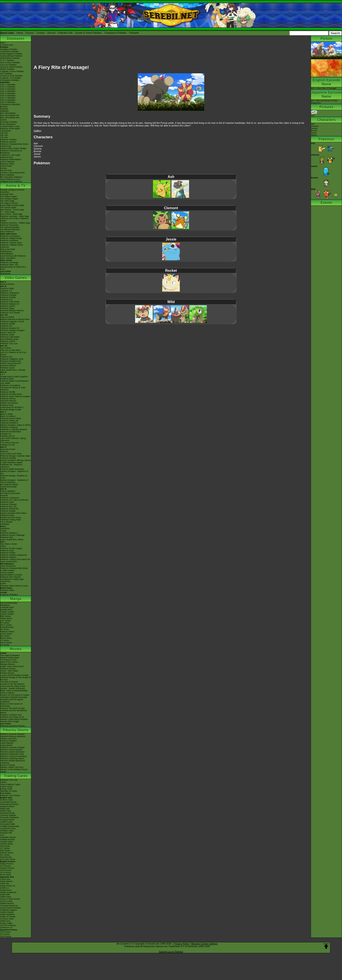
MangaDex (5, 605)
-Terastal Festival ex (9, 906)
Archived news (7, 45)
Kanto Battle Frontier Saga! (12, 205)
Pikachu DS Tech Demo (11, 518)
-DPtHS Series (7, 853)
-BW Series (5, 851)
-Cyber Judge (6, 923)
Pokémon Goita (7, 590)
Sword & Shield (7, 317)
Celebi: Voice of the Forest (12, 666)
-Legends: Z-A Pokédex (11, 78)
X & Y (3, 374)
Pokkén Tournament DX (11, 363)
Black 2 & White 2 (8, 416)
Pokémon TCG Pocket (10, 313)
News (3, 43)
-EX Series (5, 855)
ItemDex (4, 107)
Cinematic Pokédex (9, 122)
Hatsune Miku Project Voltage (13, 148)
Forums (30, 33)
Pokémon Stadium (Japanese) (14, 555)
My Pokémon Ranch (9, 484)
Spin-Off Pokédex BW (10, 118)
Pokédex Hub (65, 33)
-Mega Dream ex (8, 886)
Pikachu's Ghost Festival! (11, 750)
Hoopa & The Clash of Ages (12, 708)
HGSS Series (6, 634)
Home (20, 33)
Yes (314, 115)
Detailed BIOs (6, 610)
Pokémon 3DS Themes (10, 577)
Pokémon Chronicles (9, 225)
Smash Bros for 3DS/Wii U (12, 407)
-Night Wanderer (7, 914)
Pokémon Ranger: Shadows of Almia (14, 477)
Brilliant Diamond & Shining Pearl (15, 319)
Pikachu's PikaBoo (8, 741)
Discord (51, 33)
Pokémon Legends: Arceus (12, 322)
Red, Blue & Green (9, 544)
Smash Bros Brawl (8, 487)
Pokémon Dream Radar (11, 418)
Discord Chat (6, 170)
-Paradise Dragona (9, 910)
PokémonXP (6, 146)
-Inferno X (5, 888)
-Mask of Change (8, 917)
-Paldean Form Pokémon (11, 181)
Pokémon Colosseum (10, 498)
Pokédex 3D (6, 434)
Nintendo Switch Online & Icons (14, 586)
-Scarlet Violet (6, 842)
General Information (9, 603)
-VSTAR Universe (8, 925)
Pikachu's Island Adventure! (12, 752)
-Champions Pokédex (10, 80)
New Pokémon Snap (9, 339)
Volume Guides (7, 614)
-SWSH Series (7, 844)
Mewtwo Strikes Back (10, 658)
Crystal (3, 531)
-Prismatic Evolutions (9, 817)
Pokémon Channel (8, 504)
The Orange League (9, 199)
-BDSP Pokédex (7, 69)
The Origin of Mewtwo (10, 655)
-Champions (6, 131)
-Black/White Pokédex (10, 58)
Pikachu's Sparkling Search (12, 758)
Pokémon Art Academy (10, 385)
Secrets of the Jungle (10, 721)
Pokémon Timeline (8, 140)
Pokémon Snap (7, 551)
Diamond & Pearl (8, 449)
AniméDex (5, 192)
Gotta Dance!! (6, 745)
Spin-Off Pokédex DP (10, 115)
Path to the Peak (8, 249)
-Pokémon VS (6, 928)
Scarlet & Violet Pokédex (88, 33)
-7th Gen (4, 137)
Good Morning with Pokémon (13, 256)
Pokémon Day (6, 157)
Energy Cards (6, 789)
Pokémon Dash (7, 502)
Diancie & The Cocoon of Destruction (11, 705)
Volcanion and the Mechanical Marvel (13, 712)
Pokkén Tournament (9, 403)
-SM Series (5, 846)
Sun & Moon (6, 348)
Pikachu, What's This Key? (12, 767)
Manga (16, 599)
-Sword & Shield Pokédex (11, 67)
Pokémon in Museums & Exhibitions (11, 152)
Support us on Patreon (171, 952)
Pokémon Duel (7, 405)
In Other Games (7, 570)
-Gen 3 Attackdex (8, 89)
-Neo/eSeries (6, 857)
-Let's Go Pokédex (8, 65)
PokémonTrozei (7, 515)
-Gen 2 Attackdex (8, 87)
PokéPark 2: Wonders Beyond (13, 429)
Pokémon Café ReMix (10, 302)
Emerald (4, 496)
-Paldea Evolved (7, 839)
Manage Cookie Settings (204, 944)
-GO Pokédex (6, 74)
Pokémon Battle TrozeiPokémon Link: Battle (14, 382)
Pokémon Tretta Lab (9, 421)
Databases (16, 38)
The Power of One (8, 660)
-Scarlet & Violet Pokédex (11, 76)
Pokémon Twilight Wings (11, 238)
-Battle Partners (7, 903)
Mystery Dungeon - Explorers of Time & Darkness (14, 481)
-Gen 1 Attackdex (8, 85)
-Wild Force (5, 921)
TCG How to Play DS (10, 443)
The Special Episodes (10, 227)
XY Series (5, 640)
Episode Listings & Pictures (12, 190)
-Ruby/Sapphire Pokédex (11, 54)
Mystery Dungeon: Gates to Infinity (15, 425)
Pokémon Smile (7, 335)
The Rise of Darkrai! (9, 682)
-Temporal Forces (8, 828)
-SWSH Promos (7, 868)
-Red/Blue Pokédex (9, 49)
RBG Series (6, 616)
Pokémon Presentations (11, 159)
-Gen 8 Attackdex (8, 100)
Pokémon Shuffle (8, 392)
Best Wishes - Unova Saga (12, 210)
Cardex (3, 120)
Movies (16, 649)
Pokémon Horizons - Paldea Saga (15, 223)
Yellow (3, 546)
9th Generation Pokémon (11, 177)
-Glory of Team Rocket (10, 899)
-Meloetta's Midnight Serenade (14, 697)
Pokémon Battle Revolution (12, 469)
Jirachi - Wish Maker (9, 671)
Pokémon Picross (8, 399)
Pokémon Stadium (8, 557)
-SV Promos (6, 866)
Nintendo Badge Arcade (11, 410)
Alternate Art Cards (9, 791)
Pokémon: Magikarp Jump (12, 359)
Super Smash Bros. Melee (12, 540)
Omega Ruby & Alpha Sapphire (14, 377)
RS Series (5, 623)
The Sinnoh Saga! (8, 207)
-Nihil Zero (5, 884)
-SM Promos (6, 870)
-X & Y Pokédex (7, 60)
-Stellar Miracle (7, 912)
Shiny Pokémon (7, 232)
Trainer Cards (6, 787)
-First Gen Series (8, 859)
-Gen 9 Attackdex (8, 102)
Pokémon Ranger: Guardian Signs (15, 456)
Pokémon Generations (10, 236)
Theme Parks (6, 166)
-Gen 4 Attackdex (8, 91)
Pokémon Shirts (7, 164)
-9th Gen (4, 133)
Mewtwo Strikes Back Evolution (14, 719)
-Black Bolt (5, 809)
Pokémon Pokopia (8, 295)
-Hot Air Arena (6, 901)
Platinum (4, 451)
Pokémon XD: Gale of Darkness (14, 500)
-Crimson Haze (7, 919)
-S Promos (5, 934)
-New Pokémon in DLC (10, 179)
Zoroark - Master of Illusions (13, 688)
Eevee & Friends (8, 765)
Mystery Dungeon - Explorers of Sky (14, 472)
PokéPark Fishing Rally (10, 520)
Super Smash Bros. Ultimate (13, 370)
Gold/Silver (5, 529)
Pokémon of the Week (10, 129)
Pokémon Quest (7, 368)
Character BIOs (7, 607)
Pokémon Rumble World (11, 394)
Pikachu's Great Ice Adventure (14, 756)
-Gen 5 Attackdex (8, 93)
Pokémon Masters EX (10, 304)
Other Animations (8, 258)
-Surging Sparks (7, 820)
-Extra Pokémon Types (10, 784)
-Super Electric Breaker (10, 908)
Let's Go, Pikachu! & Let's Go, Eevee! (13, 353)
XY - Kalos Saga (7, 212)
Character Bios (7, 194)
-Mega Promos (7, 864)
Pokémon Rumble (8, 458)
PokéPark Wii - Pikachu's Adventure (11, 466)
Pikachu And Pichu (8, 739)
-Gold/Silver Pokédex (10, 52)
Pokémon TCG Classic (10, 795)
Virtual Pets (5, 581)
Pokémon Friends (8, 297)
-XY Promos (6, 873)
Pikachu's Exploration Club (12, 754)
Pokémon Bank (7, 379)
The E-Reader (6, 522)
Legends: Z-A (6, 291)
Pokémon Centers (8, 142)
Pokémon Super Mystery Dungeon (15, 396)
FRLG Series (6, 625)
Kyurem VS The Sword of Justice (15, 695)
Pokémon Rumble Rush (11, 361)
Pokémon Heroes (8, 669)
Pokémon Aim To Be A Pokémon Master (14, 220)
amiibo (3, 584)
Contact (40, 33)
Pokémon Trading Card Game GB (15, 559)
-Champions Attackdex (10, 104)
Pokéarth (134, 33)
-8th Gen (4, 135)
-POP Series (6, 875)
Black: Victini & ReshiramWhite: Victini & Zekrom (14, 692)
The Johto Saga (7, 201)
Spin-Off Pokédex (8, 113)
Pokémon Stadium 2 (9, 533)
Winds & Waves (7, 284)
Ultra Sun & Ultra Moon (10, 350)
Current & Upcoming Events (13, 173)
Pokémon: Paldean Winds (12, 245)
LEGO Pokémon (7, 162)
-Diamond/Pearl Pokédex (11, 56)
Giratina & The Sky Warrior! (12, 684)
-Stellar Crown (6, 822)
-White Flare (6, 811)
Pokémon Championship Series (14, 144)
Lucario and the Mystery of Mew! (15, 675)
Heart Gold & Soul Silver (11, 454)
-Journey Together (8, 815)
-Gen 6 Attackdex (8, 96)
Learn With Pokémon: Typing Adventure (13, 439)
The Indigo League (8, 196)
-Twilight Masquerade (10, 826)
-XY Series (5, 848)
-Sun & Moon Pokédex (10, 63)
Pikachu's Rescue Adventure (13, 736)
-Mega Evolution (7, 806)
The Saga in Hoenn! (9, 203)
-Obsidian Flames (8, 837)
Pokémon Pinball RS (9, 509)
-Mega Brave (6, 890)
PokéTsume (5, 274)
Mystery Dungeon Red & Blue (13, 513)
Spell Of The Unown (9, 662)
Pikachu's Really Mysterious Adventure (13, 762)
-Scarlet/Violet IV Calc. (10, 126)
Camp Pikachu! (7, 743)
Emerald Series (7, 627)
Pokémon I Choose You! (11, 715)
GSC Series (6, 621)
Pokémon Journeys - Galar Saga (15, 216)
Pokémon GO (6, 300)
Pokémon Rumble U (9, 423)
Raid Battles (6, 793)
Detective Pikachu (8, 366)
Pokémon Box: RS (8, 507)
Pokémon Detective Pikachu (13, 726)
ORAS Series (6, 643)
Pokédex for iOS (7, 445)
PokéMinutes (6, 251)
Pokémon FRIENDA (9, 595)
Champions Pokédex (116, 33)
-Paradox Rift (6, 833)
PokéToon (5, 247)
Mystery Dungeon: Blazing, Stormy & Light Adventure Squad (16, 461)
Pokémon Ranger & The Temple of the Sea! (15, 679)
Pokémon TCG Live (9, 344)
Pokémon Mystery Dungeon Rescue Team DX (12, 331)
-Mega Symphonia (8, 892)
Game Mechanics (8, 124)
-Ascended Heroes (8, 802)
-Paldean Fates (7, 831)
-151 (2, 835)
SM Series (5, 645)
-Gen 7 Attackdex (8, 98)
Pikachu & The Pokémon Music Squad (14, 771)
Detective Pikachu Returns (12, 311)
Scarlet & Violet (7, 288)
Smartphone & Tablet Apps (12, 579)
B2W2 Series (6, 638)
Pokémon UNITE (8, 306)
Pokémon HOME (8, 324)
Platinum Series (7, 632)
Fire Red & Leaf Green (10, 493)
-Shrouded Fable (8, 824)
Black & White (6, 414)
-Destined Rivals (7, 813)
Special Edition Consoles (11, 575)
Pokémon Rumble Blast (11, 432)
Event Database (7, 175)
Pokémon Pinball (8, 553)
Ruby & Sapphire (8, 491)
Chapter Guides (7, 612)
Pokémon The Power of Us (12, 717)
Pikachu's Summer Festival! (12, 747)
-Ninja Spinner (6, 881)
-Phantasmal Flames (9, 804)
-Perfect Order (6, 800)
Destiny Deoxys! (7, 673)
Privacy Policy (182, 944)
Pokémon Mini (6, 537)
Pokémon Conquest (9, 427)
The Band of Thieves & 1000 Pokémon (13, 389)
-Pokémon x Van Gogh (10, 155)
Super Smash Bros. (9, 562)
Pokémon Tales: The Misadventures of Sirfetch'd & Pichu (13, 267)
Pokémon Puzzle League (11, 548)
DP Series (5, 629)
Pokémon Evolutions (9, 240)
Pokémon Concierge (9, 263)
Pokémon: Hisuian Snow (11, 243)
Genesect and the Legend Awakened (12, 701)
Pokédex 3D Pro (7, 436)
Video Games (16, 278)
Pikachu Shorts (16, 730)
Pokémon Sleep (7, 308)
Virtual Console (7, 573)
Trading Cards (16, 776)
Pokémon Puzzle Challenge (12, 535)
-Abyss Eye (5, 879)
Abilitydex (5, 111)
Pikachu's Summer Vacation (13, 734)
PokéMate (5, 524)
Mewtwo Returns (8, 664)
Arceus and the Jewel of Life (13, 686)
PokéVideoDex (7, 254)
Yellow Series (6, 618)
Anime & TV (16, 186)
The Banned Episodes (10, 229)
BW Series (5, 636)
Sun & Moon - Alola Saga (11, 214)
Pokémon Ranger (8, 511)
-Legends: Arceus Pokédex (12, 71)
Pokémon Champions (10, 293)
